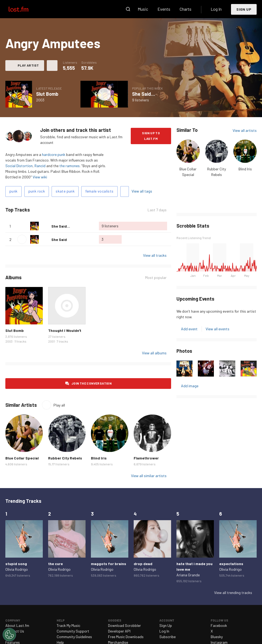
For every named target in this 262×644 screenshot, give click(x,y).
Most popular (156, 277)
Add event (189, 329)
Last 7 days (157, 210)
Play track (22, 239)
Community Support (73, 631)
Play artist (28, 65)
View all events (217, 329)
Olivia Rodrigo (17, 569)
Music (143, 9)
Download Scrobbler (124, 625)
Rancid (40, 166)
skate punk (65, 191)
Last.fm (25, 9)
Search (128, 9)
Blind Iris (245, 169)
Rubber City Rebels (65, 458)
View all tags (142, 191)
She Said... (144, 94)
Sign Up (244, 9)
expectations (231, 564)
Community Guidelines (74, 637)
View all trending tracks (233, 593)
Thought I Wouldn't (65, 330)
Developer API (119, 631)
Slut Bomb (47, 94)
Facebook (219, 625)
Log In (216, 9)
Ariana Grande (188, 575)
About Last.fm (17, 625)
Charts (186, 9)
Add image (190, 386)
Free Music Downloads (126, 637)
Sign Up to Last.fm (151, 136)
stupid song (16, 564)
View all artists (245, 130)
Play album (104, 94)
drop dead (143, 564)
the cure (55, 564)
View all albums (154, 353)
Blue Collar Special (22, 458)
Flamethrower (146, 458)
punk (14, 191)
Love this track (45, 226)
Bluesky (217, 637)
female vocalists (99, 191)
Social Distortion (19, 166)
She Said (59, 239)
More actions (52, 66)
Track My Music (68, 625)
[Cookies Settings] (9, 635)
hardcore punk (54, 154)
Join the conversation (91, 383)
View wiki (40, 177)
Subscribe (167, 637)
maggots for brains (109, 564)
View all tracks (155, 255)
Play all (59, 405)
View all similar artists (149, 476)
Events (164, 9)
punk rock (37, 191)
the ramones (70, 166)
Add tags (125, 191)
